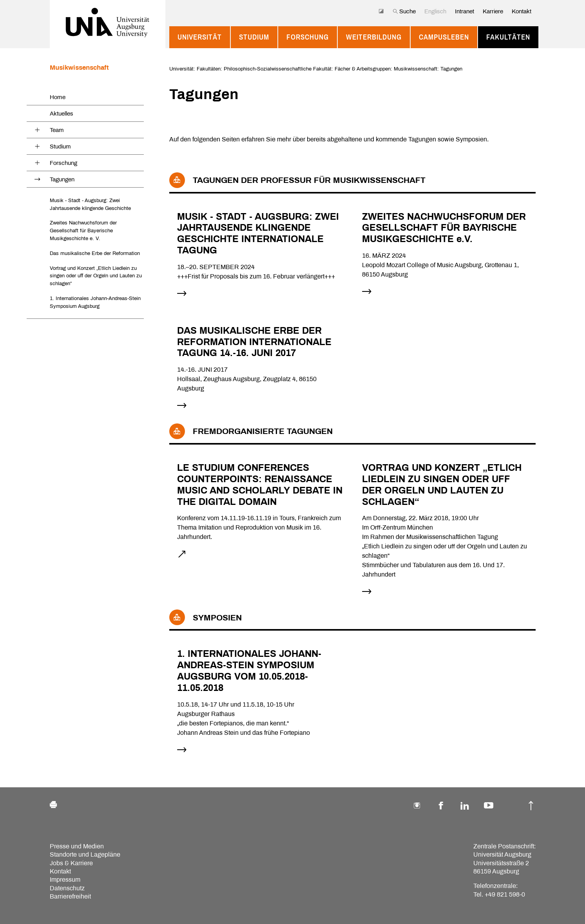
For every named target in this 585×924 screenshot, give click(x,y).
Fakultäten (508, 37)
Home (58, 97)
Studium (254, 37)
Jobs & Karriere (71, 863)
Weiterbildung (374, 37)
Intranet (465, 11)
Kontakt (522, 11)
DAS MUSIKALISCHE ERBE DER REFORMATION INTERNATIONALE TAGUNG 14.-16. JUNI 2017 (254, 342)
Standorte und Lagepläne (85, 854)
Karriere (493, 11)
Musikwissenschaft (79, 68)
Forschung (308, 37)
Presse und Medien (77, 846)
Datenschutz (67, 888)
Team (57, 130)
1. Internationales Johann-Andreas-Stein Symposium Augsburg (95, 302)
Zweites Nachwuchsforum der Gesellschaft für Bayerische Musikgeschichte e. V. (83, 231)
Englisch (435, 11)
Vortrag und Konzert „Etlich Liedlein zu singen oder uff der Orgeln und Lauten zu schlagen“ (96, 276)
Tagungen (62, 179)
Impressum (65, 880)
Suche (404, 11)
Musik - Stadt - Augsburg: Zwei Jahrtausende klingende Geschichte (90, 204)
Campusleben (444, 37)
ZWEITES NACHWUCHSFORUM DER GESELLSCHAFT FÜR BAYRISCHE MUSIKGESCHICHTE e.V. (444, 228)
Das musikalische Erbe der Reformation (95, 253)
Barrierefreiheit (70, 896)
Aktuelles (62, 114)
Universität (200, 37)
